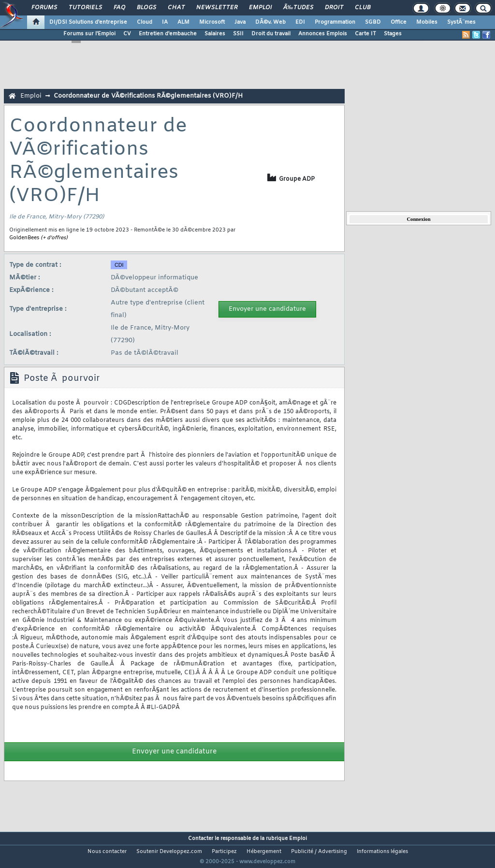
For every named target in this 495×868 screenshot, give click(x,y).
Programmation (335, 22)
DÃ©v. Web (270, 22)
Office (399, 22)
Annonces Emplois (323, 34)
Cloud (145, 22)
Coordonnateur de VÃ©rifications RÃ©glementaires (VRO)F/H (148, 96)
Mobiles (427, 22)
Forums (44, 8)
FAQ (119, 8)
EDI (300, 22)
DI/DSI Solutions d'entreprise (88, 22)
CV (127, 34)
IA (165, 22)
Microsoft (212, 22)
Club (363, 8)
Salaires (215, 34)
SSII (238, 34)
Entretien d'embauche (168, 34)
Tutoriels (85, 8)
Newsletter (217, 8)
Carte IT (365, 34)
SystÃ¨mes (461, 22)
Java (240, 22)
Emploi (260, 8)
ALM (183, 22)
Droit (334, 8)
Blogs (146, 8)
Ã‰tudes (298, 8)
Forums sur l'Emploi (89, 34)
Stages (393, 34)
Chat (176, 8)
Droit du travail (271, 34)
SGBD (373, 22)
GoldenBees (24, 238)
